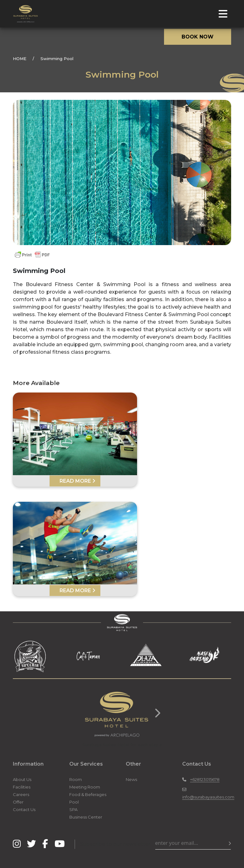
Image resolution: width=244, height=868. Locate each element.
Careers (21, 794)
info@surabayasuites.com (208, 797)
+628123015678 (205, 779)
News (131, 779)
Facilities (22, 787)
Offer (18, 802)
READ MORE (77, 481)
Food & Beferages (88, 794)
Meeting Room (85, 787)
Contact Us (24, 809)
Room (76, 779)
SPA (73, 809)
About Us (22, 779)
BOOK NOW (198, 37)
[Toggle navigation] (223, 14)
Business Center (86, 817)
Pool (74, 802)
